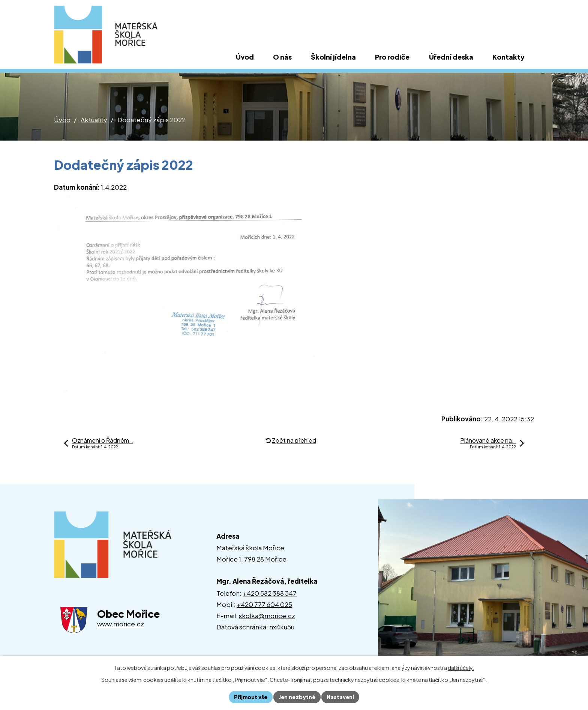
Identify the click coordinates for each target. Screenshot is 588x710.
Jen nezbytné (297, 697)
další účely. (461, 668)
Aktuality (94, 120)
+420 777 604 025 (264, 604)
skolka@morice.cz (267, 616)
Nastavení (340, 697)
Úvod (62, 120)
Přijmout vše (251, 697)
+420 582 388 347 (270, 593)
